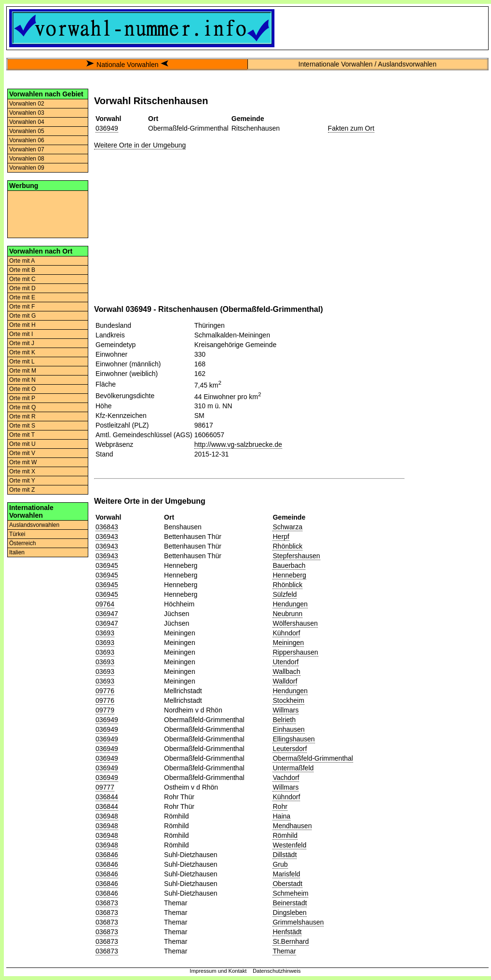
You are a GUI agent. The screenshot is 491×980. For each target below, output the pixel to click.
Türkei (17, 534)
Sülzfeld (285, 594)
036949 (107, 128)
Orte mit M (23, 371)
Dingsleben (289, 913)
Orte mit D (22, 288)
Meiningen (288, 643)
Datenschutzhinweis (277, 971)
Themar (284, 951)
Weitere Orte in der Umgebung (140, 145)
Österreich (22, 543)
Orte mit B (22, 270)
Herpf (281, 537)
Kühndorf (286, 633)
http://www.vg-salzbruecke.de (238, 444)
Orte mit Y (22, 481)
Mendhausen (292, 826)
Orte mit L (22, 362)
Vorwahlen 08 (27, 159)
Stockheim (288, 700)
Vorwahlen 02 (27, 104)
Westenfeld (289, 845)
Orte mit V (22, 453)
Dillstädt (285, 855)
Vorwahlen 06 (27, 140)
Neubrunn (287, 614)
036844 (107, 797)
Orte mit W (23, 462)
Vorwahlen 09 (27, 168)
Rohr (280, 806)
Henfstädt (287, 932)
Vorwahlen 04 (27, 122)
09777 (105, 787)
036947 (107, 614)
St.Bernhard (291, 941)
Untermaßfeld (293, 768)
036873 (107, 903)
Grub (280, 864)
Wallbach (286, 671)
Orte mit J (22, 343)
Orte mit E (22, 297)
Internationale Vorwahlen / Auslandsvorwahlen (368, 64)
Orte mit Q (22, 407)
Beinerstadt (290, 903)
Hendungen (290, 604)
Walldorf (285, 681)
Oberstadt (287, 884)
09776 (105, 691)
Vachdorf (286, 778)
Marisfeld (286, 874)
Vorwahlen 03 (27, 113)
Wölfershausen (295, 623)
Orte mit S (22, 426)
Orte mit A (22, 261)
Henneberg (289, 575)
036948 (107, 816)
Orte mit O (22, 389)
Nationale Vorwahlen (127, 65)
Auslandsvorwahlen (34, 525)
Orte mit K (22, 352)
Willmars (286, 710)
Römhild (285, 835)
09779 (105, 710)
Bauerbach (289, 565)
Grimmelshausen (298, 922)
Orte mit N (22, 380)
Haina (281, 816)
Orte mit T (22, 435)
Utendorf (286, 662)
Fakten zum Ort (351, 128)
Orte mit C (22, 279)
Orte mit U (22, 444)
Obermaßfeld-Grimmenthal (313, 758)
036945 (107, 565)
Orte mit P (22, 398)
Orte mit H (22, 325)
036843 (107, 527)
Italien (17, 552)
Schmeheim (290, 893)
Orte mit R (22, 416)
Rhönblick (287, 546)
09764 (105, 604)
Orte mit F (22, 307)
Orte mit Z (22, 490)
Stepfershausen (296, 556)
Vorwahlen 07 (27, 149)
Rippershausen (295, 652)
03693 (105, 633)
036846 (107, 855)
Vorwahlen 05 (27, 131)
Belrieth (284, 720)
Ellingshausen (293, 739)
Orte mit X (22, 471)
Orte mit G (22, 316)
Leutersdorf (290, 749)
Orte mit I (21, 334)
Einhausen (288, 729)
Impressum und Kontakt (218, 971)
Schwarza (287, 527)
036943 (107, 537)
